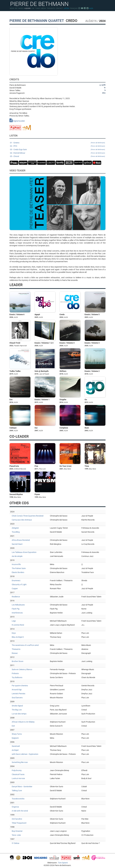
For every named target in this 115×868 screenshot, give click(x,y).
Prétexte (15, 673)
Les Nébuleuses (18, 605)
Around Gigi (17, 690)
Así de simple (17, 556)
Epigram (15, 738)
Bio (16, 8)
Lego (14, 621)
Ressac (15, 653)
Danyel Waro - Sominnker (22, 787)
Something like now (20, 762)
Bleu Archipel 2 (18, 637)
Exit (13, 726)
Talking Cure (17, 791)
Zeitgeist (15, 528)
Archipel (15, 750)
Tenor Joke (16, 835)
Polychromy (17, 770)
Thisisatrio (16, 649)
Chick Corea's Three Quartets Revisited (28, 516)
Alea (91, 8)
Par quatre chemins (20, 686)
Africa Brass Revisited (21, 540)
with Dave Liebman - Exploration (25, 754)
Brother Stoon (18, 661)
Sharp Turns (17, 734)
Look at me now (18, 778)
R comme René (18, 625)
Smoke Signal (17, 706)
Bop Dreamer (17, 831)
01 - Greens (57, 143)
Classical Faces (18, 774)
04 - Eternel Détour (57, 153)
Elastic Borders (18, 572)
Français (74, 8)
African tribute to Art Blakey (23, 722)
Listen (66, 8)
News (12, 8)
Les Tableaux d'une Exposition (24, 552)
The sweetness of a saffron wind (25, 645)
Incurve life (16, 564)
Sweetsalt (16, 746)
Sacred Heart (17, 544)
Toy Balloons (17, 677)
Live (33, 8)
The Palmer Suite (19, 568)
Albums (27, 8)
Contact (59, 8)
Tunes (38, 8)
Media (43, 8)
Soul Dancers (17, 698)
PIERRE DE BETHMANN (39, 4)
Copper (15, 588)
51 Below (16, 843)
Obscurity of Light (19, 584)
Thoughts (51, 8)
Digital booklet (17, 121)
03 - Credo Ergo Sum (57, 150)
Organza (15, 807)
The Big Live (17, 710)
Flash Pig (16, 609)
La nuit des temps (19, 714)
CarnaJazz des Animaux (22, 520)
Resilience (16, 597)
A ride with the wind (20, 811)
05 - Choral (57, 156)
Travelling (16, 532)
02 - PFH (57, 146)
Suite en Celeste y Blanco (22, 669)
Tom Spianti (63, 863)
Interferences (17, 613)
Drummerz (16, 580)
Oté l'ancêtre (17, 819)
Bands (21, 8)
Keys (14, 633)
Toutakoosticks (18, 799)
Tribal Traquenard (19, 823)
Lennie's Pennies (18, 694)
